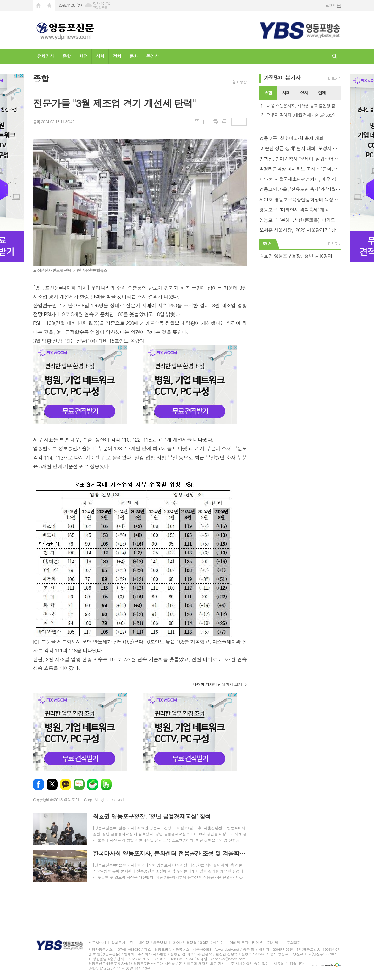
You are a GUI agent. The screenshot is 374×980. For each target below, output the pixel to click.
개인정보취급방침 (152, 943)
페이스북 (38, 784)
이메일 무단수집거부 (246, 943)
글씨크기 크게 (235, 122)
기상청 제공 (100, 7)
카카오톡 (66, 784)
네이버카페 (93, 784)
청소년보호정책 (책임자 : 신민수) (198, 943)
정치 (117, 56)
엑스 (52, 784)
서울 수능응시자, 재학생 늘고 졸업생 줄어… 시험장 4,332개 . (304, 106)
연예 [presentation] (322, 93)
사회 (100, 56)
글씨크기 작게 (243, 122)
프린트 (215, 122)
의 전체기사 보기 (217, 684)
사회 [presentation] (286, 93)
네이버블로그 (79, 784)
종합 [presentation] (268, 93)
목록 (196, 122)
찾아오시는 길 (122, 943)
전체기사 (46, 56)
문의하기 (294, 943)
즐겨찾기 (49, 6)
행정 (83, 56)
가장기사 (282, 78)
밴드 (106, 784)
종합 (67, 56)
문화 (134, 56)
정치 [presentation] (304, 93)
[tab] (268, 93)
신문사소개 (97, 943)
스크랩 (225, 122)
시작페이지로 (38, 6)
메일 (206, 122)
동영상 (152, 56)
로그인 (330, 5)
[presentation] (336, 93)
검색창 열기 (335, 56)
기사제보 (275, 943)
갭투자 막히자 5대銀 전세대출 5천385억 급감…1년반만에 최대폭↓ (304, 115)
